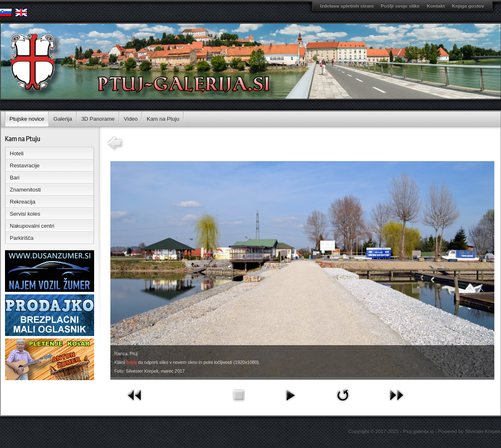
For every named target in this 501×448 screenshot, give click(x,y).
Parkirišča (22, 238)
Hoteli (17, 153)
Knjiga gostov (468, 6)
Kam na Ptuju (163, 119)
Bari (15, 178)
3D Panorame (98, 119)
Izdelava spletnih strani (347, 6)
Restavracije (25, 166)
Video (131, 119)
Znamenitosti (25, 190)
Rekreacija (23, 202)
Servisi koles (25, 214)
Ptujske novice (27, 119)
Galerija (63, 119)
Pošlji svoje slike (400, 6)
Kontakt (436, 6)
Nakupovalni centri (32, 226)
